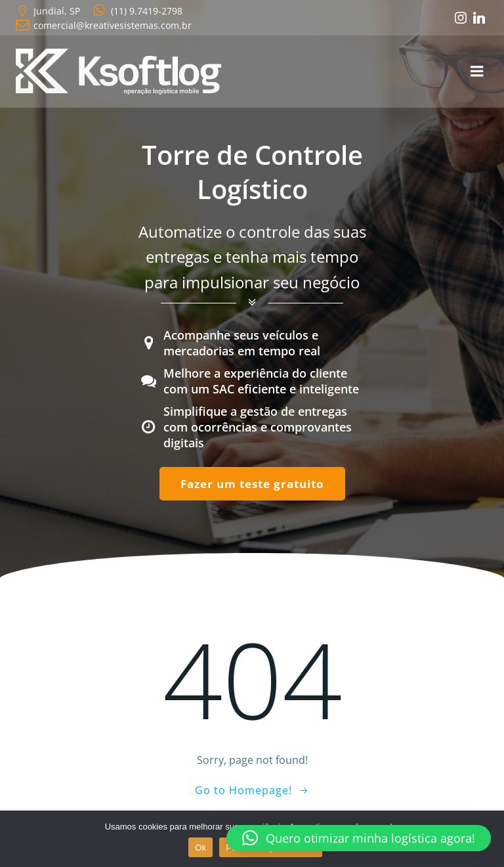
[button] (359, 838)
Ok (200, 848)
